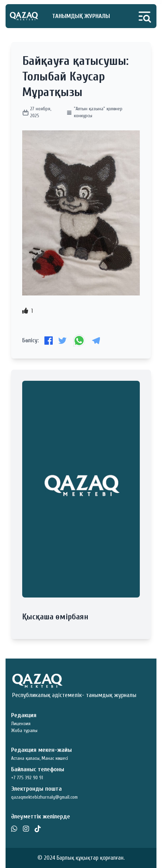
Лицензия (21, 724)
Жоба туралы (24, 731)
